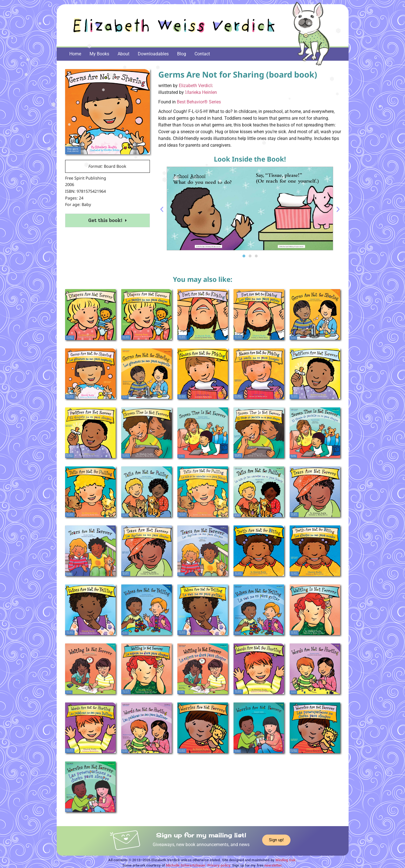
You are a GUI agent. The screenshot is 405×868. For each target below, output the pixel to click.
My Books (99, 54)
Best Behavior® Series (199, 102)
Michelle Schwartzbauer (186, 865)
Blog (182, 54)
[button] (162, 209)
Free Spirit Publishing (86, 178)
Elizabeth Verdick (196, 86)
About (123, 54)
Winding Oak (285, 860)
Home (75, 54)
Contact (202, 54)
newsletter (273, 865)
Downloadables (153, 54)
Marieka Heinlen (201, 92)
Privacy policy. (219, 865)
